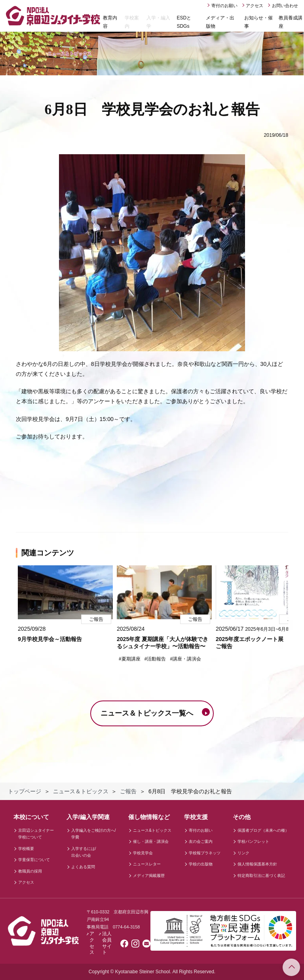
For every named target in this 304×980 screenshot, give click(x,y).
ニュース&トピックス (152, 830)
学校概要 (26, 849)
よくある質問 (83, 867)
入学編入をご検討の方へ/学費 (94, 834)
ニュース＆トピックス (81, 791)
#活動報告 (155, 659)
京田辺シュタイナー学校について (36, 834)
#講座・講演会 (185, 659)
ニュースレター (147, 864)
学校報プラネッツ (205, 853)
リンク (243, 853)
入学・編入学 (158, 22)
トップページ (25, 791)
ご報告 (128, 791)
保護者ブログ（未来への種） (263, 830)
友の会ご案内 (201, 841)
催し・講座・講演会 (151, 841)
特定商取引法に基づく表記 (261, 876)
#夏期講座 (130, 659)
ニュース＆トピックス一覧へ (147, 713)
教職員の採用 (30, 871)
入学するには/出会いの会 (84, 852)
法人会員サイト (107, 943)
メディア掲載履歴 (149, 876)
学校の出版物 (201, 864)
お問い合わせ (285, 6)
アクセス (255, 6)
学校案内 (132, 22)
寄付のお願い (224, 6)
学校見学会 (143, 853)
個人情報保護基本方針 (257, 864)
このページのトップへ (291, 967)
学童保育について (34, 860)
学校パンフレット (253, 841)
